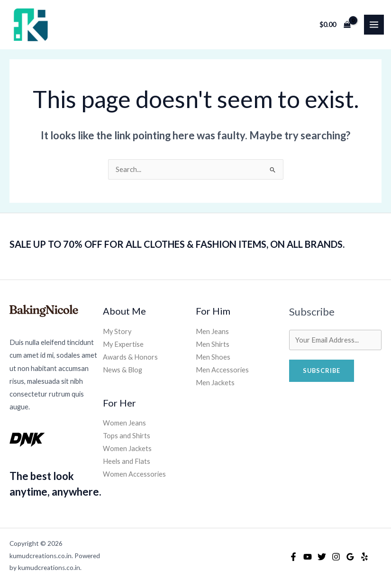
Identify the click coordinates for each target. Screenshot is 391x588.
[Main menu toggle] (374, 25)
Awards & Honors (130, 357)
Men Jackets (215, 383)
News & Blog (123, 370)
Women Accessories (134, 474)
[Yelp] (364, 557)
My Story (117, 331)
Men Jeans (212, 331)
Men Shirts (213, 344)
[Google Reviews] (350, 557)
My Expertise (123, 344)
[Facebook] (293, 557)
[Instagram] (336, 557)
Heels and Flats (127, 461)
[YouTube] (308, 557)
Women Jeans (124, 423)
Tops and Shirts (127, 436)
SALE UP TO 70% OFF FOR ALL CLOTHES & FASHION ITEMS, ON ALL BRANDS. (177, 244)
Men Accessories (222, 370)
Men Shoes (213, 357)
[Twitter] (322, 557)
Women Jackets (127, 448)
